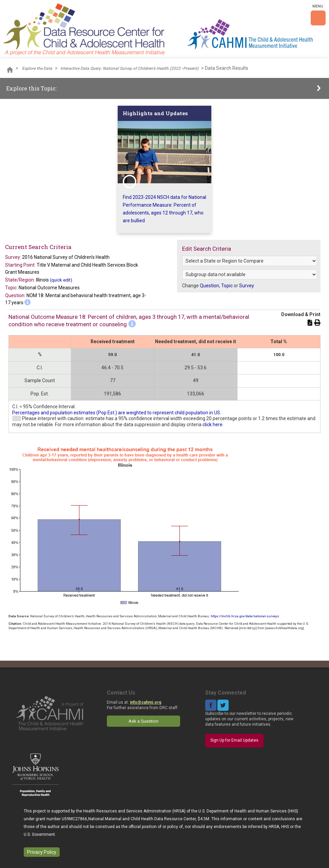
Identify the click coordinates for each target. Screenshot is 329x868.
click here (212, 425)
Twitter (223, 705)
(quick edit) (61, 280)
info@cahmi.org (146, 702)
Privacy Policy (42, 852)
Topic (227, 286)
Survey (247, 286)
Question (209, 286)
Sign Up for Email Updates (234, 740)
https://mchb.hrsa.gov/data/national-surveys (245, 616)
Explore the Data (37, 68)
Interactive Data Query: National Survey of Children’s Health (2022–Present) (129, 68)
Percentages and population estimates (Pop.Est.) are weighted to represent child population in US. (117, 413)
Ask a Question (143, 721)
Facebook (211, 705)
